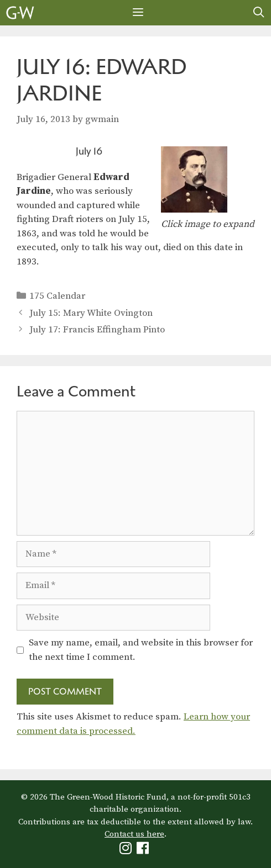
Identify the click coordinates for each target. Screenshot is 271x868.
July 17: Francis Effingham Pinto (97, 330)
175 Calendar (57, 296)
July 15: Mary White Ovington (91, 313)
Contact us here (134, 834)
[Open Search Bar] (259, 13)
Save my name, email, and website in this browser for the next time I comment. (141, 650)
